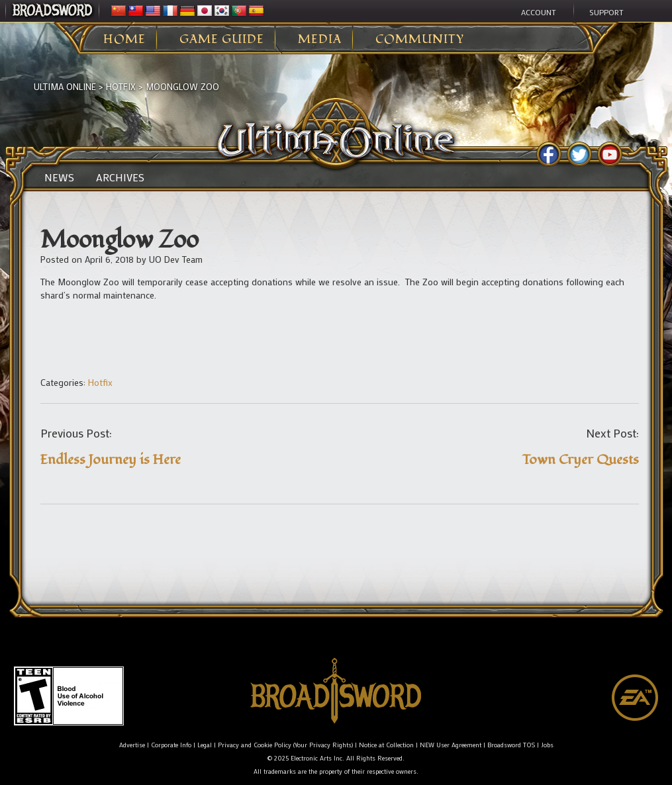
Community (420, 40)
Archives (120, 177)
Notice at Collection (386, 745)
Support (606, 12)
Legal (205, 745)
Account (539, 12)
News (59, 177)
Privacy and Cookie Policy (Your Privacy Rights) (285, 745)
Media (320, 40)
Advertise (132, 745)
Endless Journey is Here (111, 460)
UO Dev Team (176, 259)
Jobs (547, 745)
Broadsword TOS (511, 745)
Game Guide (222, 40)
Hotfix (121, 86)
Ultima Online (65, 86)
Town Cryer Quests (581, 460)
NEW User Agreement (451, 745)
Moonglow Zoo (182, 86)
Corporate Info (171, 745)
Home (124, 40)
